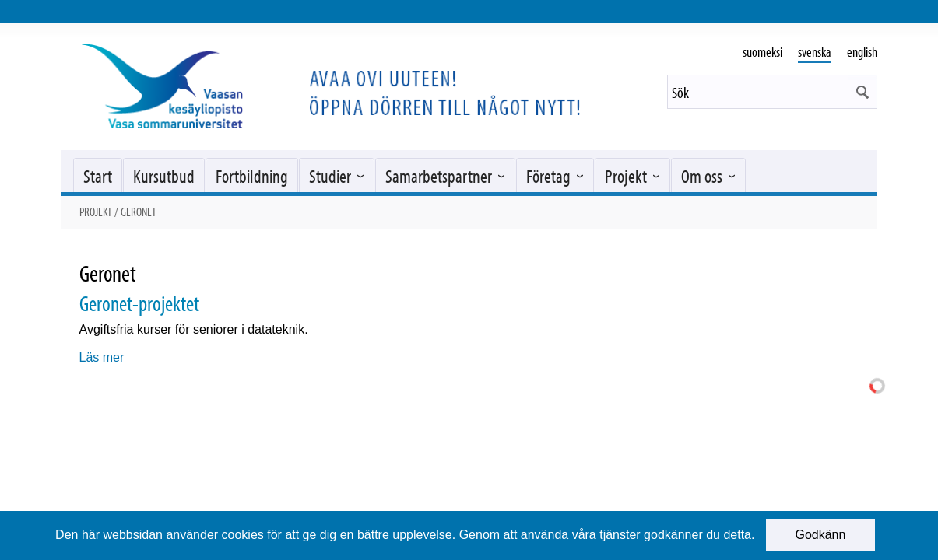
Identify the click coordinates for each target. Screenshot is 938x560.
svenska (815, 52)
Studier (330, 176)
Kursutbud (164, 176)
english (862, 52)
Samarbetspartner (439, 176)
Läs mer (102, 357)
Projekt (626, 176)
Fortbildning (252, 176)
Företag (548, 176)
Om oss (702, 176)
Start (98, 176)
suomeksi (762, 52)
